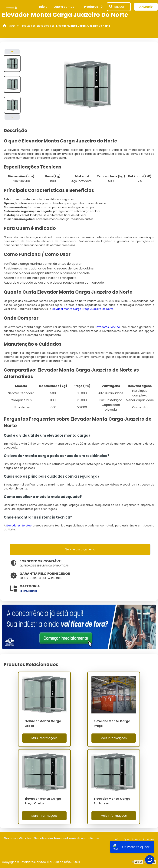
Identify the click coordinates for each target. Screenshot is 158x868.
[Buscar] (111, 7)
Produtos (94, 7)
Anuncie (146, 7)
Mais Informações (44, 738)
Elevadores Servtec (107, 327)
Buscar (119, 7)
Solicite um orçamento (80, 550)
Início (43, 7)
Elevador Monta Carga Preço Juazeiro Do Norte (83, 309)
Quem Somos (64, 7)
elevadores (28, 591)
